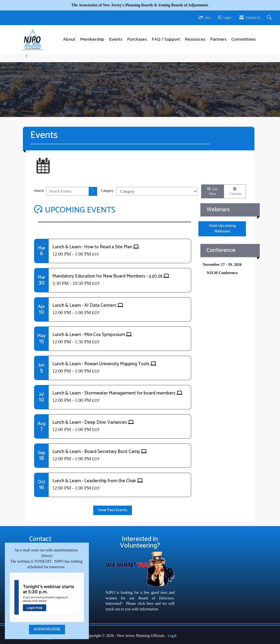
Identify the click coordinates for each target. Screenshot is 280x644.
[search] (93, 191)
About (69, 40)
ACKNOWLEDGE (47, 629)
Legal (172, 636)
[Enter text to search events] (67, 191)
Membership (92, 40)
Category (107, 191)
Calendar (235, 192)
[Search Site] (270, 18)
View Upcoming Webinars (222, 229)
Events (116, 40)
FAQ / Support (166, 40)
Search (39, 191)
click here (145, 603)
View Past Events (113, 510)
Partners (218, 40)
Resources (195, 40)
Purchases (137, 40)
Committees (243, 40)
